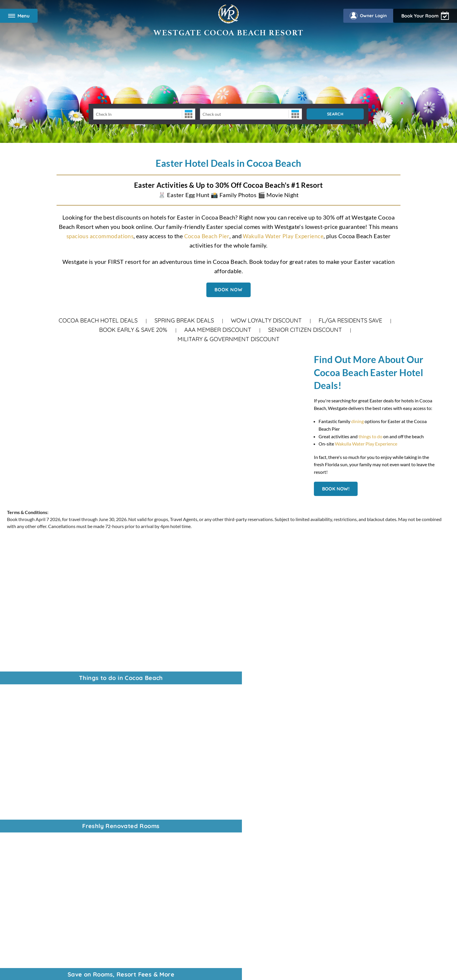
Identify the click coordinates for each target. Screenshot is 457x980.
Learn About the (343, 812)
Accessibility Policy (195, 890)
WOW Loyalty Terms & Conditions (275, 890)
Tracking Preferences (328, 890)
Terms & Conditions (127, 890)
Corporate (28, 716)
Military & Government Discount (228, 339)
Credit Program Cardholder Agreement (250, 946)
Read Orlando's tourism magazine (352, 804)
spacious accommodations (99, 236)
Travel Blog (28, 761)
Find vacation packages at (354, 782)
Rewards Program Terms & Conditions (188, 946)
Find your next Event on (345, 797)
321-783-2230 (205, 768)
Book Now (229, 290)
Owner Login (366, 16)
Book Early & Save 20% (133, 330)
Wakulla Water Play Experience (284, 236)
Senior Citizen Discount (305, 330)
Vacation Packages (36, 776)
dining (358, 421)
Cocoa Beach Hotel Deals (98, 320)
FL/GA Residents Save (350, 320)
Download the (349, 826)
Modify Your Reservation (42, 818)
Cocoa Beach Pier (207, 236)
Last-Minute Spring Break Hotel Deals (55, 768)
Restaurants (29, 841)
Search (335, 114)
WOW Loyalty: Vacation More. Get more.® (60, 753)
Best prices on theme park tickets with (355, 774)
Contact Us (29, 783)
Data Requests (228, 890)
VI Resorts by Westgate (41, 738)
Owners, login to (351, 819)
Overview (27, 811)
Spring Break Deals (184, 320)
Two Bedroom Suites (38, 826)
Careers (25, 731)
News (23, 724)
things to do (370, 436)
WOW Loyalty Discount (266, 320)
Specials (25, 833)
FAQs (23, 863)
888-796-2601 (180, 717)
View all (330, 767)
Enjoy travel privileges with (350, 789)
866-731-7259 (201, 775)
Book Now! (336, 489)
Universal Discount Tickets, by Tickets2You (60, 746)
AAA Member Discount (218, 330)
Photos (24, 856)
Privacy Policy (161, 890)
